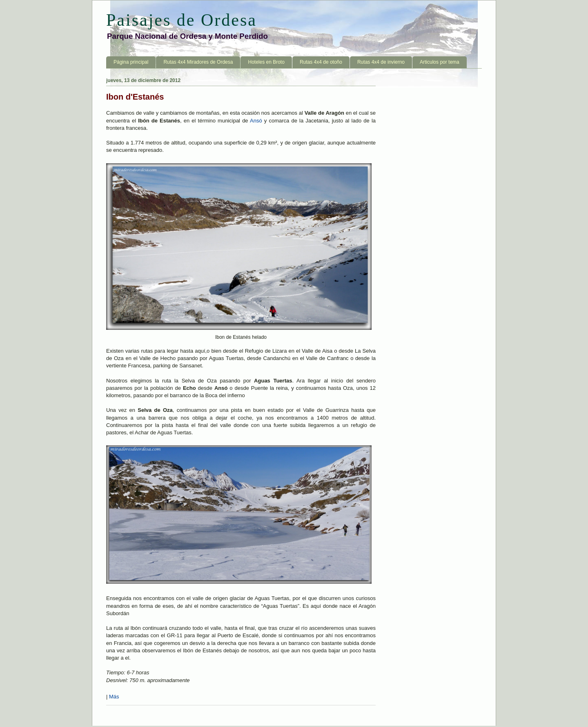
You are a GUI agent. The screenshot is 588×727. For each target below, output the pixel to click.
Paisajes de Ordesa (182, 20)
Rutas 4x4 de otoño (321, 62)
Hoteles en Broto (266, 62)
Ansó (256, 121)
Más (114, 697)
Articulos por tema (440, 62)
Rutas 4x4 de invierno (381, 62)
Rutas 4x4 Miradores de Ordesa (198, 62)
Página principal (131, 62)
